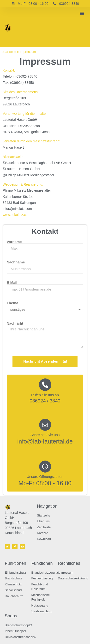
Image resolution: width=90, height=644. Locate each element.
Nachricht (15, 323)
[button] (82, 13)
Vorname (14, 242)
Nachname (16, 262)
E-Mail (12, 283)
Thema (12, 303)
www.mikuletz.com (16, 215)
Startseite (9, 52)
